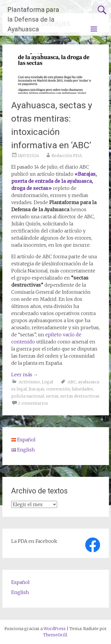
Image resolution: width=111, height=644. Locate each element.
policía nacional (28, 396)
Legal (48, 382)
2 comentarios (33, 403)
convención (58, 389)
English (20, 592)
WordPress (55, 629)
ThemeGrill (55, 635)
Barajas (37, 389)
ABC (72, 382)
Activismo (29, 382)
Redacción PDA (67, 156)
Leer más (25, 375)
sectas (52, 396)
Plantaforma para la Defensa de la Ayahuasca (33, 19)
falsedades (82, 389)
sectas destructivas (80, 396)
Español (20, 582)
